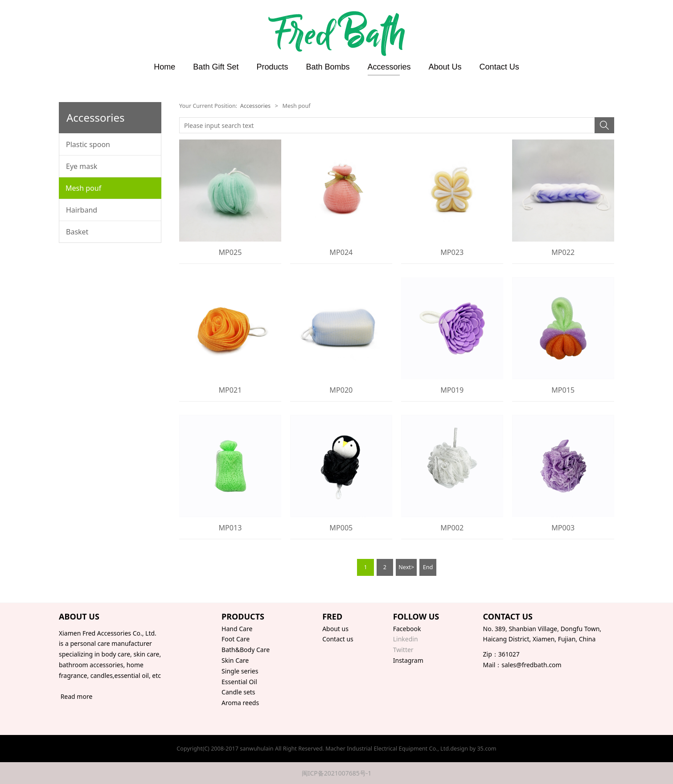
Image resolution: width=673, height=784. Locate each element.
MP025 (230, 252)
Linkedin (406, 639)
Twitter (403, 650)
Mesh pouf (83, 188)
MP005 (341, 528)
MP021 (230, 390)
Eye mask (82, 166)
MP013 (230, 528)
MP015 (563, 390)
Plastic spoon (88, 144)
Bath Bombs (328, 67)
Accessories (389, 67)
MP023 (452, 252)
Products (272, 67)
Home (164, 67)
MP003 (563, 528)
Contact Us (499, 67)
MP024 (341, 252)
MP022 (563, 252)
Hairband (82, 210)
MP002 (452, 528)
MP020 (341, 390)
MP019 (452, 390)
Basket (77, 232)
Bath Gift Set (216, 67)
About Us (445, 67)
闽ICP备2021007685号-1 (337, 773)
